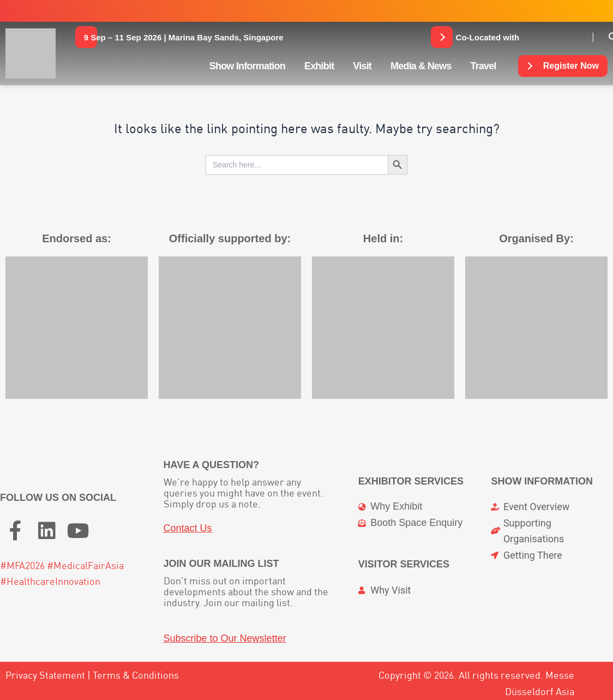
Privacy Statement (45, 675)
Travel (483, 66)
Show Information (247, 66)
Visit (362, 66)
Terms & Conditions (136, 675)
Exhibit (319, 66)
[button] (184, 37)
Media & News (421, 66)
